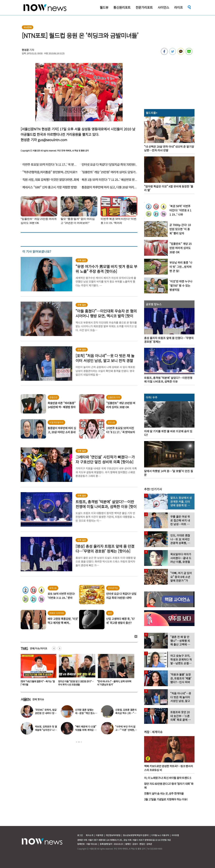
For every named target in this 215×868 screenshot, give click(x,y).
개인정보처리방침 (113, 835)
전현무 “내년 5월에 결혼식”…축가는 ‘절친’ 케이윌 (38, 683)
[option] (38, 671)
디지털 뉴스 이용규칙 (160, 835)
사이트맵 (175, 835)
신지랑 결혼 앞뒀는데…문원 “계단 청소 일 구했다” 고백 (85, 713)
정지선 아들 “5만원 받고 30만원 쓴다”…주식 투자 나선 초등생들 (77, 683)
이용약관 (99, 835)
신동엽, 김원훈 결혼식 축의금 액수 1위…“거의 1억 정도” (126, 713)
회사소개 (90, 835)
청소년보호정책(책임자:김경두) (136, 835)
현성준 (25, 50)
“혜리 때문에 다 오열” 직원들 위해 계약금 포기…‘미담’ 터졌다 (86, 730)
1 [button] (77, 742)
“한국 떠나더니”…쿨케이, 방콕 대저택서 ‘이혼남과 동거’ (115, 683)
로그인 (80, 835)
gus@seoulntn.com (52, 140)
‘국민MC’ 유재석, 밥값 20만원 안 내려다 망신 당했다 (46, 713)
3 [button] (81, 742)
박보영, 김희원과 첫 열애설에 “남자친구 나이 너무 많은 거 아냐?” (46, 730)
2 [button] (79, 742)
